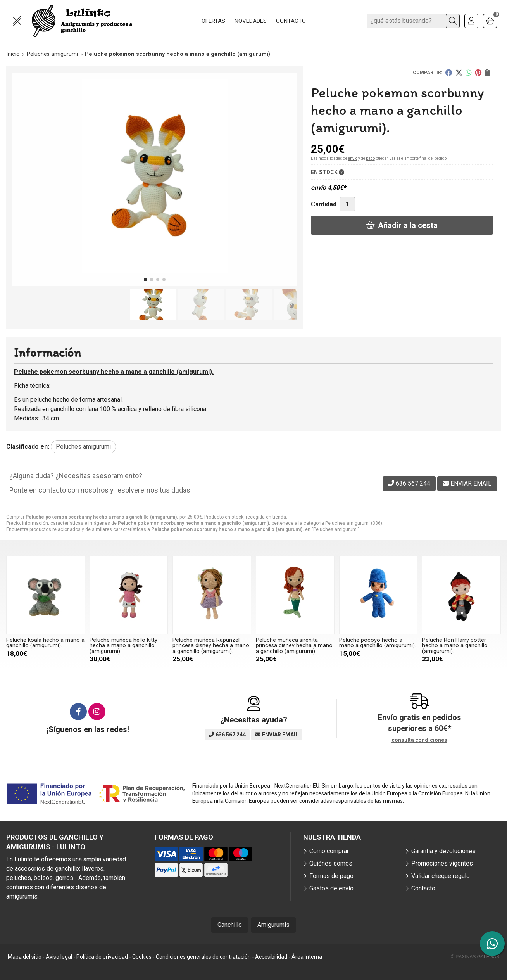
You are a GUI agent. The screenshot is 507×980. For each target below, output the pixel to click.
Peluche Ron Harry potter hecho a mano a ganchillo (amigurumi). (455, 646)
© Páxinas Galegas (475, 957)
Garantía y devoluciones (443, 851)
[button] (145, 280)
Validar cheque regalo (441, 876)
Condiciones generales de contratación (203, 957)
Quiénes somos (331, 863)
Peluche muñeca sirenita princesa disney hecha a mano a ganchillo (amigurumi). (294, 646)
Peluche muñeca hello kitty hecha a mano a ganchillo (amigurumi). (123, 646)
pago (370, 158)
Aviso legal (59, 957)
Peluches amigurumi (347, 523)
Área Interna (307, 957)
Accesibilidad (271, 957)
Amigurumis (273, 925)
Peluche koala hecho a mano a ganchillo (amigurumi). (45, 643)
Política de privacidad (102, 957)
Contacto (423, 888)
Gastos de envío (331, 888)
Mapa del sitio (25, 957)
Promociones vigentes (442, 863)
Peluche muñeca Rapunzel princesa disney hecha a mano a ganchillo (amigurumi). (211, 646)
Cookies (142, 957)
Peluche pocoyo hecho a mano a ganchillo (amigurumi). (378, 643)
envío (353, 158)
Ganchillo (230, 925)
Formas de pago (331, 876)
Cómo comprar (329, 851)
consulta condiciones (419, 740)
